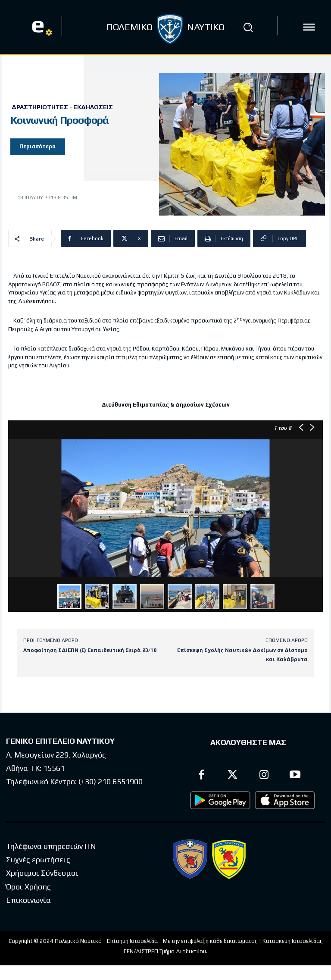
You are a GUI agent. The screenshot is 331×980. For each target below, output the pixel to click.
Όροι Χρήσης (28, 887)
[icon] (309, 27)
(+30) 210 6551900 (111, 781)
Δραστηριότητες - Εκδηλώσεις (62, 107)
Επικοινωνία (28, 900)
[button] (248, 27)
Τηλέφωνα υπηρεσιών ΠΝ (51, 846)
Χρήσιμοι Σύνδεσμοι (42, 873)
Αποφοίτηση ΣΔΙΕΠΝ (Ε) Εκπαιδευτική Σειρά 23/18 (90, 650)
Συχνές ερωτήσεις (38, 859)
